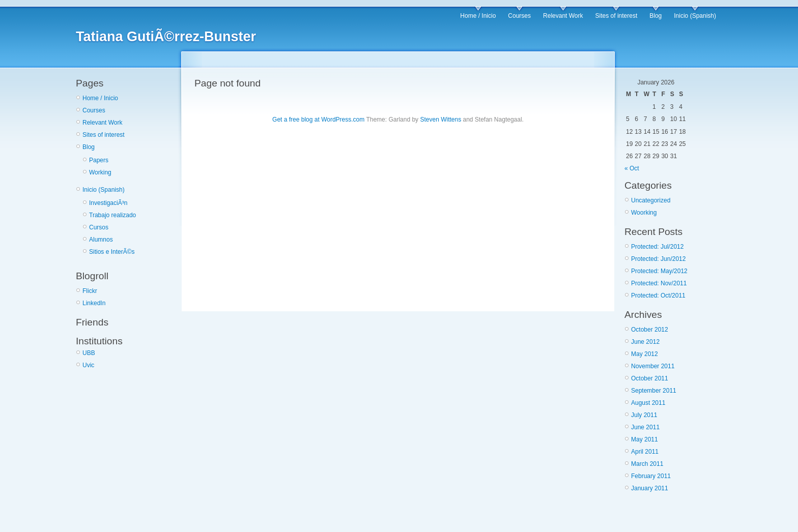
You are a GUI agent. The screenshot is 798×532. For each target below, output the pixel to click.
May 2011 (645, 439)
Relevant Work (563, 16)
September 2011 (654, 391)
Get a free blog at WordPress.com (318, 120)
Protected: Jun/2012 (658, 259)
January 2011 (650, 488)
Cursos (99, 227)
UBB (89, 353)
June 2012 (645, 342)
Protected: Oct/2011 (658, 295)
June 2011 (645, 427)
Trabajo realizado (112, 215)
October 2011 (650, 378)
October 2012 (650, 330)
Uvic (88, 365)
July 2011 (644, 415)
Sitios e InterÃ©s (112, 252)
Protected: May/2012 (659, 271)
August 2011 (648, 403)
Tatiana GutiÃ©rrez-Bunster (166, 37)
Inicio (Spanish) (695, 16)
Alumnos (101, 240)
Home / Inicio (478, 16)
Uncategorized (651, 200)
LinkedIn (94, 303)
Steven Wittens (440, 120)
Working (100, 172)
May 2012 (645, 354)
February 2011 (651, 476)
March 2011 (647, 464)
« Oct (632, 168)
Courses (519, 16)
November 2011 (653, 366)
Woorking (644, 213)
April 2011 (645, 452)
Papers (99, 160)
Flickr (90, 291)
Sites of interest (617, 16)
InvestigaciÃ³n (108, 203)
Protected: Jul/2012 (657, 247)
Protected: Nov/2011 (659, 283)
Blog (655, 16)
